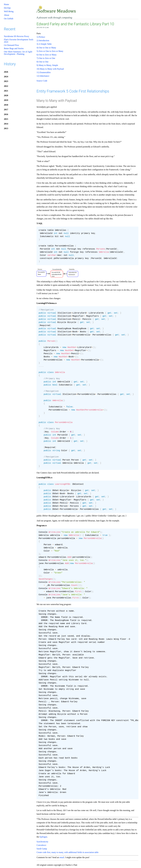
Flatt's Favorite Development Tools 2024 (19, 41)
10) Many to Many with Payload (50, 69)
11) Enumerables (44, 72)
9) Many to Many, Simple (47, 65)
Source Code (42, 81)
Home (6, 4)
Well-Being (9, 11)
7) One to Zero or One (46, 58)
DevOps (7, 8)
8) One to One (42, 62)
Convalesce (41, 845)
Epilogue (43, 837)
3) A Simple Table (44, 44)
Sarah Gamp (42, 849)
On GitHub (9, 19)
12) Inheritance (43, 76)
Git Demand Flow (11, 45)
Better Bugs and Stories (14, 48)
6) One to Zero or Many (46, 55)
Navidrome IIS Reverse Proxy (16, 36)
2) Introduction (43, 40)
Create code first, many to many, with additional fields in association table (67, 852)
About (7, 15)
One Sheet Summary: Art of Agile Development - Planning (18, 53)
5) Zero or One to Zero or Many (50, 51)
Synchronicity (42, 842)
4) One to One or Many (46, 48)
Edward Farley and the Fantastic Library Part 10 (75, 24)
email (62, 857)
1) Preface (41, 37)
